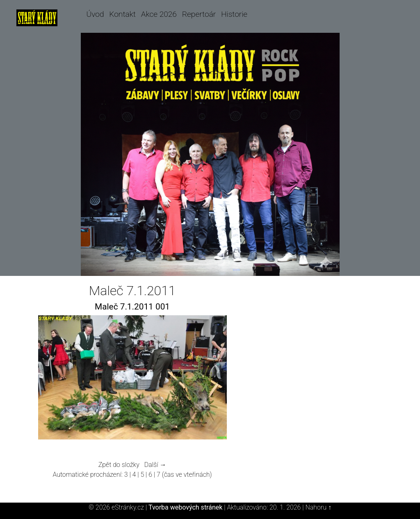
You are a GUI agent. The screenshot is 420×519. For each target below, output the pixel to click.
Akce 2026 (159, 14)
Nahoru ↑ (318, 507)
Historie (234, 14)
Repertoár (199, 14)
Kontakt (122, 14)
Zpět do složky (119, 465)
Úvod (95, 14)
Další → (155, 465)
